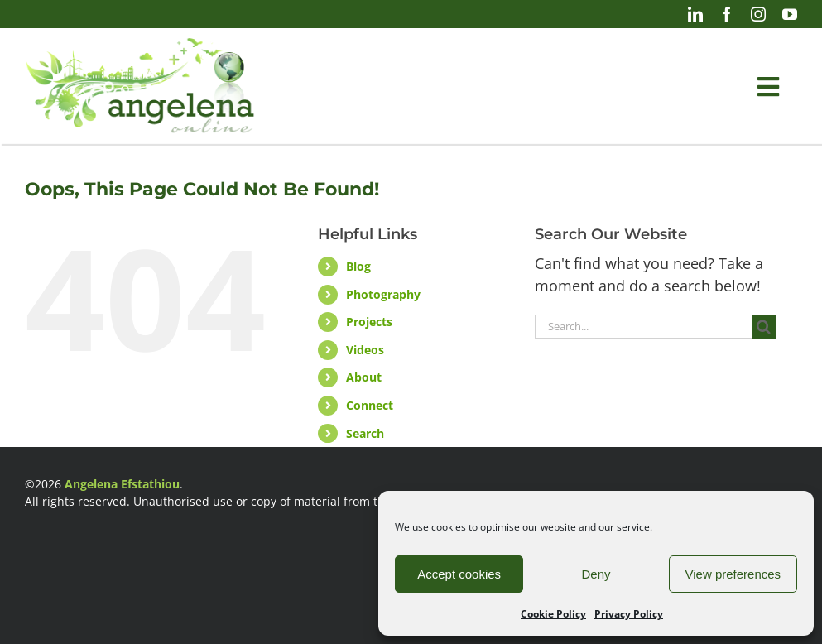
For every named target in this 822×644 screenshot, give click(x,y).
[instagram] (758, 14)
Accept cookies (459, 574)
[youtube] (790, 14)
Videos (365, 350)
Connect (370, 405)
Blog (358, 266)
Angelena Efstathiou (122, 484)
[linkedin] (695, 14)
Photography (383, 294)
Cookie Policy (553, 614)
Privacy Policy (629, 614)
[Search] (764, 327)
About (364, 377)
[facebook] (727, 14)
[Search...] (643, 327)
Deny (596, 574)
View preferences (733, 574)
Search (365, 433)
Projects (369, 322)
